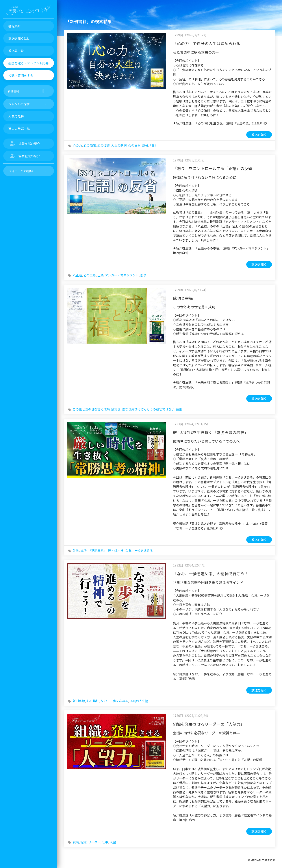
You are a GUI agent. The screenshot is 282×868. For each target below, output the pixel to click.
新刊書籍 (79, 701)
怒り (143, 275)
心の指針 (93, 701)
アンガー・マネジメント (122, 275)
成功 (83, 550)
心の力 (77, 145)
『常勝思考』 (97, 550)
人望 (113, 842)
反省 (145, 145)
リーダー (94, 842)
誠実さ (116, 409)
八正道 (77, 275)
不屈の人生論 (139, 701)
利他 (153, 145)
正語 (100, 275)
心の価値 (90, 145)
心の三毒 (90, 275)
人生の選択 (119, 145)
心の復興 (104, 145)
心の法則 (134, 145)
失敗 (76, 550)
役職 (76, 842)
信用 (179, 409)
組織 (83, 842)
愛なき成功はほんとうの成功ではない (148, 409)
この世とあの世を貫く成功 (91, 409)
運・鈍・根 (116, 550)
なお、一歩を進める (139, 550)
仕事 (105, 842)
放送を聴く (259, 135)
